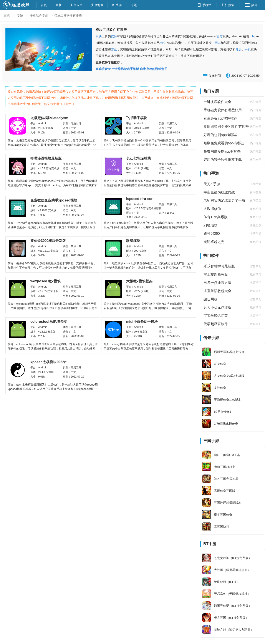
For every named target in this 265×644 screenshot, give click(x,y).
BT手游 (117, 4)
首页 (44, 4)
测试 (218, 43)
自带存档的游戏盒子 (154, 69)
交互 (114, 49)
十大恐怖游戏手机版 (125, 69)
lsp (254, 36)
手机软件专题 (39, 15)
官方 (220, 36)
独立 (163, 43)
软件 (114, 36)
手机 (248, 49)
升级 (238, 49)
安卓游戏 (97, 4)
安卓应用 (76, 4)
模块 (99, 36)
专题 (134, 4)
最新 (59, 4)
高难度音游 (103, 69)
